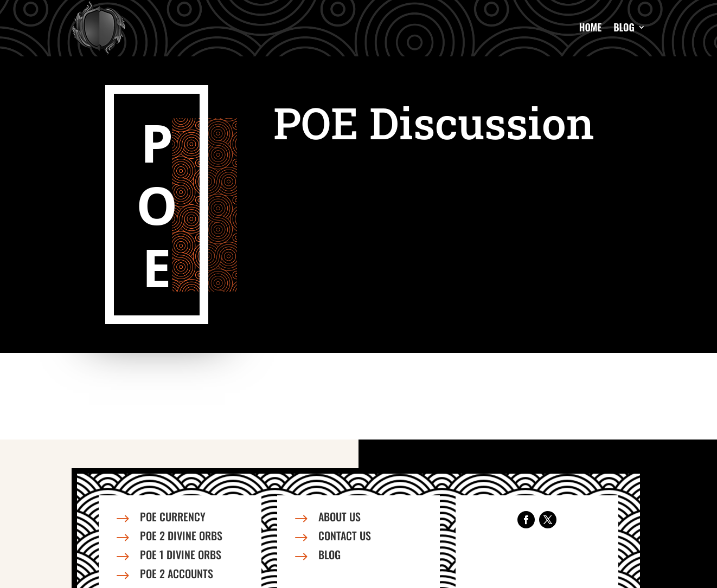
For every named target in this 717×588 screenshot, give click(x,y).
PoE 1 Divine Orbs (181, 554)
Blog (624, 27)
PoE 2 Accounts (177, 573)
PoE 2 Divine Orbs (181, 535)
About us (340, 516)
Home (591, 27)
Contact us (345, 535)
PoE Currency (173, 516)
